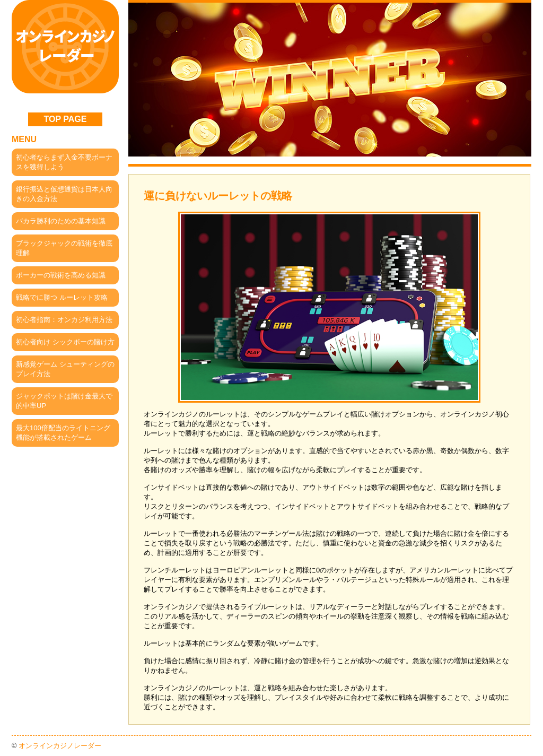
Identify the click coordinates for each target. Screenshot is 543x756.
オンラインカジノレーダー (60, 746)
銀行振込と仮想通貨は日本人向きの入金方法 (64, 194)
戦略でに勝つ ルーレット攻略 (62, 297)
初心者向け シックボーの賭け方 (65, 342)
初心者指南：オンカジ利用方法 (64, 320)
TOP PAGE (65, 119)
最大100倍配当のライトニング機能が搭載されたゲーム (63, 433)
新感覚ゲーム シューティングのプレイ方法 (65, 369)
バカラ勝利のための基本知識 (61, 221)
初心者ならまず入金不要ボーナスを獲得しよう (64, 162)
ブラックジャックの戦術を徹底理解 (64, 248)
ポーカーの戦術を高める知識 (61, 275)
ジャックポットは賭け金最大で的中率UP (64, 401)
